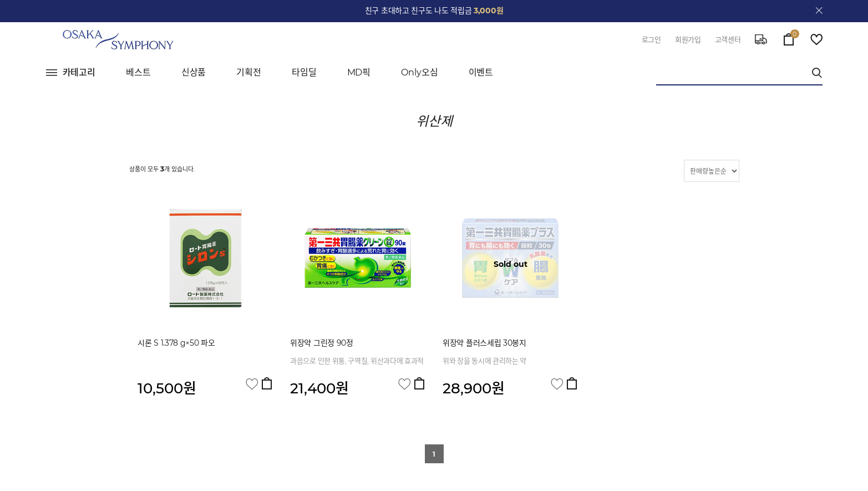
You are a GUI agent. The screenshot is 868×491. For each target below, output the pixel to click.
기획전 (249, 72)
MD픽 (359, 72)
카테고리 (79, 72)
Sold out (511, 264)
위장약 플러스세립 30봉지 (484, 343)
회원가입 (688, 39)
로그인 (651, 39)
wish (816, 39)
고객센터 (728, 39)
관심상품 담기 (252, 384)
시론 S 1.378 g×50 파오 (176, 343)
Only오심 (419, 72)
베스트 (138, 72)
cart (789, 37)
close (819, 11)
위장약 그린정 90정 (322, 343)
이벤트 (481, 72)
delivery (761, 39)
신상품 (194, 72)
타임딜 (304, 72)
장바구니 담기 (267, 383)
